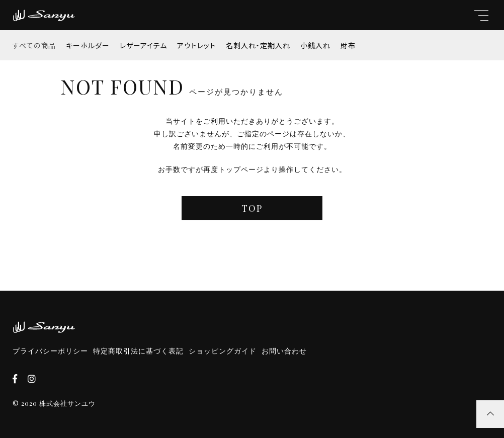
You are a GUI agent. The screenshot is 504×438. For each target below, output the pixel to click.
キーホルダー (88, 45)
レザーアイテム (143, 45)
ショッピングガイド (223, 351)
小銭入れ (315, 45)
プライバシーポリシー (50, 351)
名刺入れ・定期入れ (258, 45)
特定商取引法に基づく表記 (138, 351)
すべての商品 (34, 45)
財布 (348, 45)
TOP (252, 208)
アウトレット (196, 45)
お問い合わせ (284, 351)
